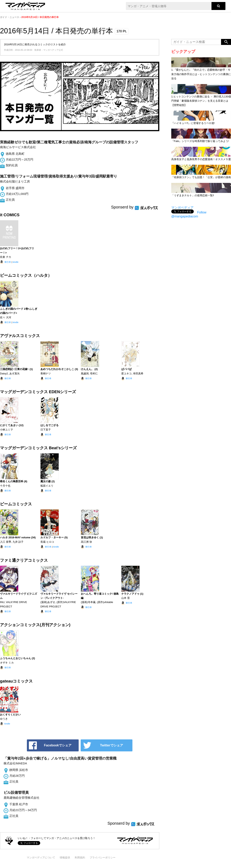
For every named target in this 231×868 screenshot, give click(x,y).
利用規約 (80, 858)
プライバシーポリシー (103, 858)
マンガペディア (182, 208)
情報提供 (65, 858)
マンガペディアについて (41, 858)
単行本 (8, 262)
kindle (16, 262)
